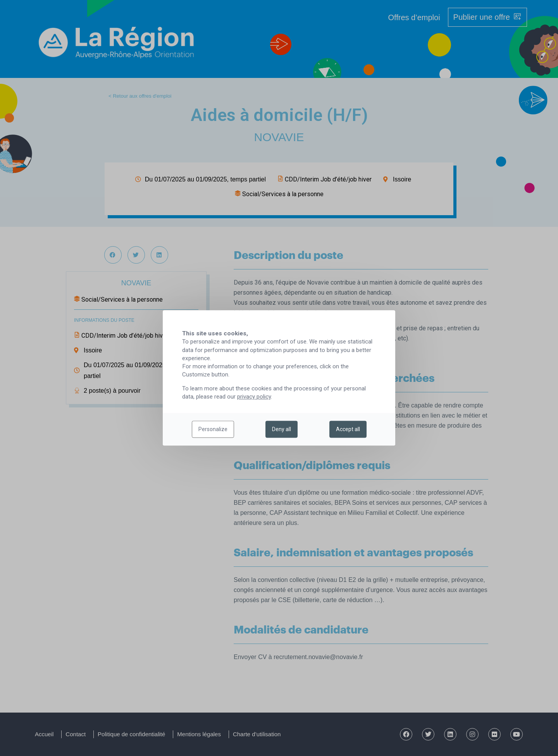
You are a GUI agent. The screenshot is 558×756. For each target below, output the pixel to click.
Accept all (348, 430)
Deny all (282, 430)
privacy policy (254, 397)
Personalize (213, 430)
